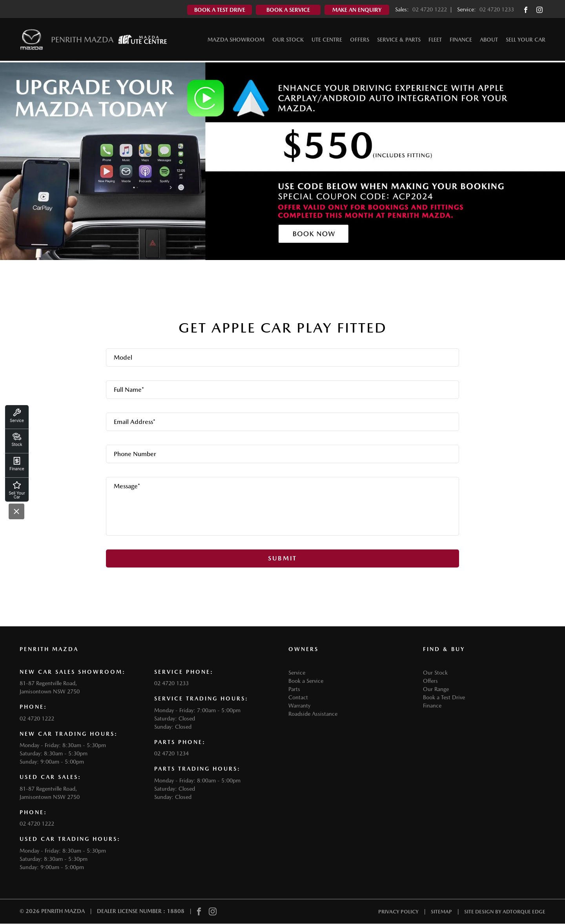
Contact (298, 697)
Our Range (436, 689)
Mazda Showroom (236, 41)
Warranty (299, 706)
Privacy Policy (398, 912)
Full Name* (129, 390)
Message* (127, 486)
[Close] (16, 511)
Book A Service (288, 10)
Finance (461, 41)
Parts (294, 689)
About (489, 41)
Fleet (435, 41)
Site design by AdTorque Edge (505, 912)
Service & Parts (399, 41)
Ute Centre (327, 41)
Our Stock (288, 41)
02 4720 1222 (430, 9)
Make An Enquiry (357, 10)
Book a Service (306, 681)
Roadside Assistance (313, 714)
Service (297, 673)
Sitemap (441, 912)
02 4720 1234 (171, 753)
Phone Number (135, 454)
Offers (360, 41)
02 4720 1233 (497, 9)
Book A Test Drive (220, 10)
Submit (282, 558)
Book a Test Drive (444, 697)
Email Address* (135, 422)
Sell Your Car (526, 41)
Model (123, 357)
